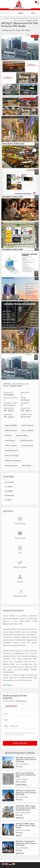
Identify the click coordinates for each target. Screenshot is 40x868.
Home (7, 18)
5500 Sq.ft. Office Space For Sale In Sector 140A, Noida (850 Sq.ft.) (26, 808)
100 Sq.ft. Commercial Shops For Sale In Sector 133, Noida (26, 759)
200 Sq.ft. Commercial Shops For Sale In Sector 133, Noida (26, 792)
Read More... (8, 685)
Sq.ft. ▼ (11, 411)
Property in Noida (17, 18)
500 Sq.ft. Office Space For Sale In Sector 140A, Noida (26, 826)
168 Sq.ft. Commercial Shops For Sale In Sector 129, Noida (26, 843)
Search (21, 13)
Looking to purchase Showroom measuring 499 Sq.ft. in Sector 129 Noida (20, 735)
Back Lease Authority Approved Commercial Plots (25, 775)
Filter (34, 13)
